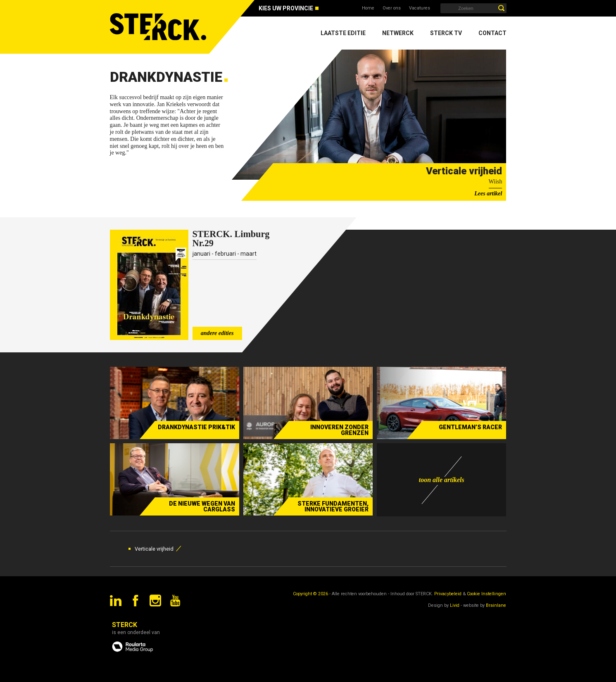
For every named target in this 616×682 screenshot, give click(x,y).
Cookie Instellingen (486, 594)
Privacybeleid (448, 594)
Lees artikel (488, 194)
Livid (455, 605)
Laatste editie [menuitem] (343, 33)
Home (368, 8)
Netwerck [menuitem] (398, 33)
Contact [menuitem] (492, 33)
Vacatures (420, 8)
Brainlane (496, 605)
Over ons (392, 8)
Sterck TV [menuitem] (446, 33)
